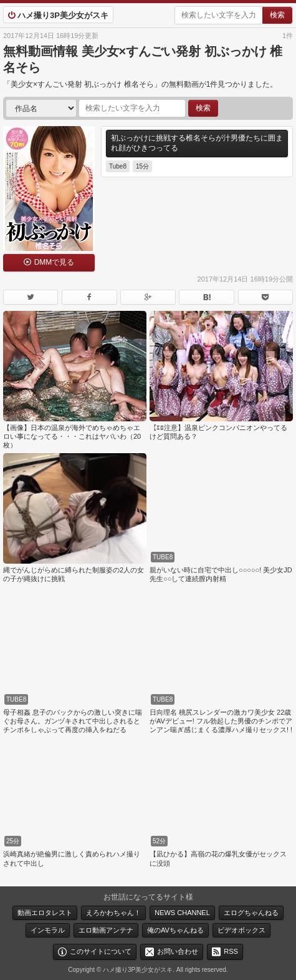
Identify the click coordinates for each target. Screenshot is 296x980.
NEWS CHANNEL (182, 913)
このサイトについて (101, 951)
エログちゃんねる (251, 913)
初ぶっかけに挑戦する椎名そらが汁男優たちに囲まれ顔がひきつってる (197, 143)
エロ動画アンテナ (106, 930)
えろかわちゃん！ (113, 913)
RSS (231, 951)
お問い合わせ (178, 951)
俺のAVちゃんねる (175, 930)
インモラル (48, 930)
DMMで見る (55, 262)
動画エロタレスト (45, 913)
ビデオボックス (241, 930)
